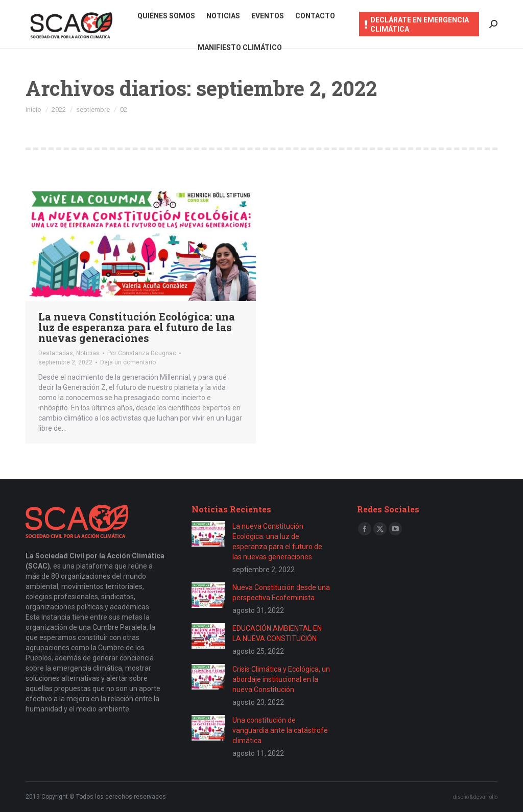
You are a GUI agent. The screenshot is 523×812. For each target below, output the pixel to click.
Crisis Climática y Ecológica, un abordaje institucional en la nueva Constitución (281, 679)
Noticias (88, 353)
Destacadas (56, 353)
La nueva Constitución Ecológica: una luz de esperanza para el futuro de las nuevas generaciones (137, 327)
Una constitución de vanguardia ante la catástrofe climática (280, 730)
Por (142, 353)
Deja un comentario (128, 362)
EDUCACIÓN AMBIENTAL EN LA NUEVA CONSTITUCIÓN (277, 633)
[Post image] (208, 534)
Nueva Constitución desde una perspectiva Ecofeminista (281, 593)
